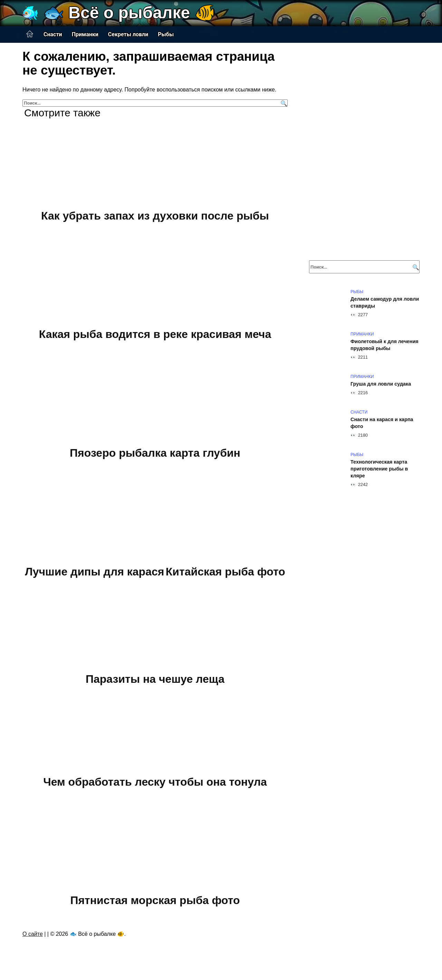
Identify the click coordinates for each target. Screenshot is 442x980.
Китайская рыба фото (225, 572)
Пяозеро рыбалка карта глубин (155, 453)
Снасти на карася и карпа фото (382, 423)
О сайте (33, 934)
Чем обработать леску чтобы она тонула (155, 782)
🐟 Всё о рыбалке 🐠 (129, 13)
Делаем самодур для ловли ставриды (385, 302)
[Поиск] (283, 103)
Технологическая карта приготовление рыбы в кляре (379, 469)
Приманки (85, 34)
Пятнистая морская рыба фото (155, 901)
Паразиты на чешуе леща (155, 679)
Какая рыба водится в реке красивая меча (155, 334)
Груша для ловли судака (381, 384)
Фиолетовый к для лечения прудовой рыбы (385, 345)
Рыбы (166, 34)
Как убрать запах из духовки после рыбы (155, 216)
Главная (30, 34)
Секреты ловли (128, 34)
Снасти (53, 34)
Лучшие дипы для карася (94, 572)
